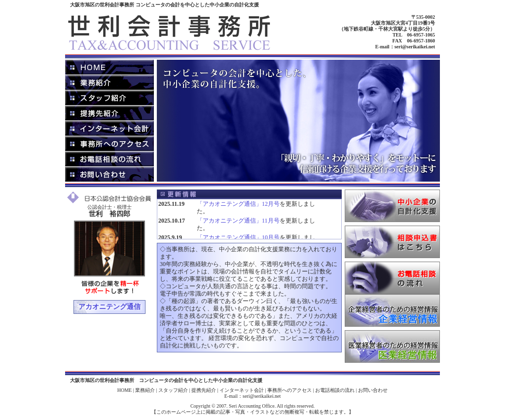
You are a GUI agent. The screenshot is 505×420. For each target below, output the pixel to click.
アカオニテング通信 (109, 307)
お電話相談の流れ (335, 390)
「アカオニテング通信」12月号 (238, 204)
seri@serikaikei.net (415, 47)
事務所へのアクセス (289, 390)
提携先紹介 (204, 390)
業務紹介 (145, 390)
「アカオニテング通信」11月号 (238, 221)
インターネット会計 (242, 390)
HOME (125, 390)
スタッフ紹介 (173, 390)
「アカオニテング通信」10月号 (238, 237)
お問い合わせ (373, 390)
